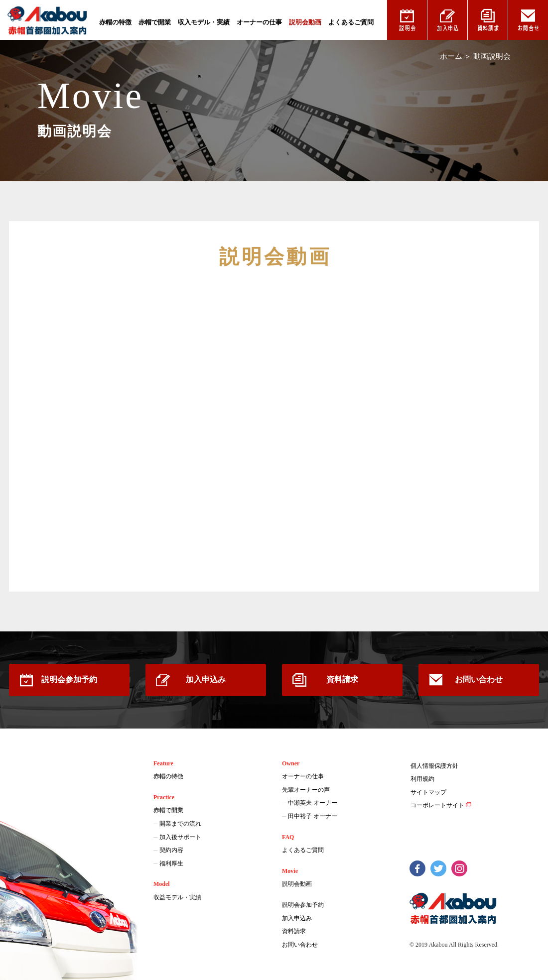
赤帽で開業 (155, 22)
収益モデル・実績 (177, 897)
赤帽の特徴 (115, 22)
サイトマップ (428, 792)
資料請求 (342, 679)
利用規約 (422, 779)
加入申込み (206, 679)
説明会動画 (305, 22)
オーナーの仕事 (259, 22)
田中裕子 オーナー (313, 816)
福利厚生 (171, 863)
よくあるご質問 (351, 22)
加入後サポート (180, 837)
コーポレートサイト (437, 805)
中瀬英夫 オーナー (313, 803)
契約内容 (171, 850)
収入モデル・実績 (204, 22)
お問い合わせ (479, 679)
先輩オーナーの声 (306, 790)
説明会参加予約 (69, 679)
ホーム (451, 56)
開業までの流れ (180, 824)
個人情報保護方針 (434, 766)
